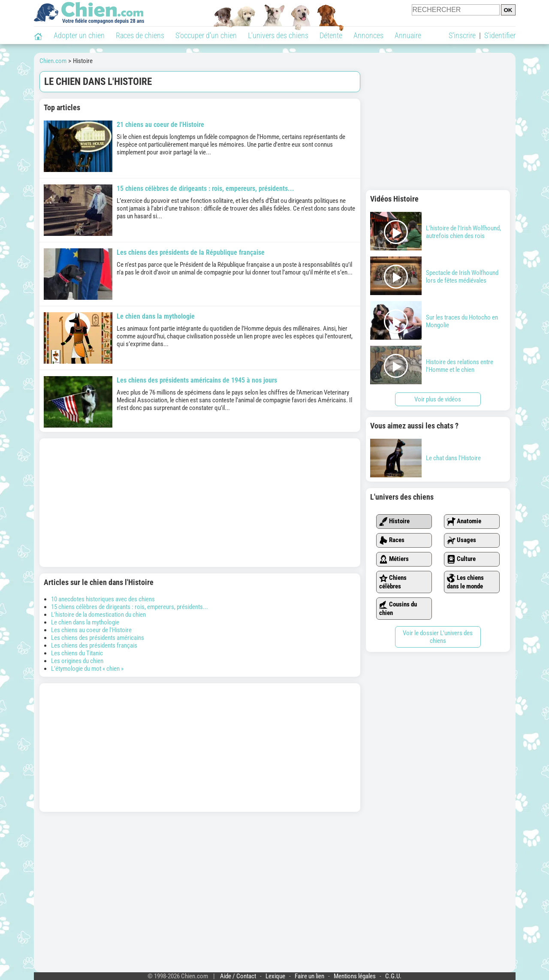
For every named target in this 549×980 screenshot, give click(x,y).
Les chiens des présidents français (94, 645)
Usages (462, 540)
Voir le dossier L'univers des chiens (438, 637)
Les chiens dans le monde (465, 582)
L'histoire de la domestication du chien (98, 615)
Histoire (394, 522)
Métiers (394, 559)
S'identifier (500, 35)
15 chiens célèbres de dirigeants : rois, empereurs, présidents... (130, 607)
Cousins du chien (398, 609)
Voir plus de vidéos (438, 399)
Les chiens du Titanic (77, 653)
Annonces (368, 35)
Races (392, 540)
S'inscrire (462, 35)
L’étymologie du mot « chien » (87, 669)
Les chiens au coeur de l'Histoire (91, 630)
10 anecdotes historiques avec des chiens (103, 599)
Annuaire (408, 35)
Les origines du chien (77, 661)
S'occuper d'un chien (206, 35)
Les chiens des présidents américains (98, 638)
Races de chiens (140, 35)
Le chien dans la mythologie (85, 622)
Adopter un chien (79, 35)
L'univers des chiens (278, 35)
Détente (331, 35)
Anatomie (464, 522)
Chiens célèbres (393, 582)
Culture (461, 559)
